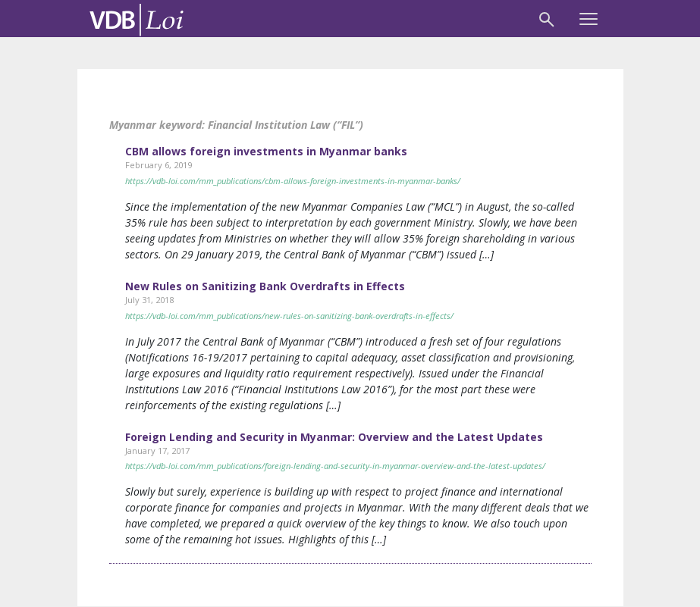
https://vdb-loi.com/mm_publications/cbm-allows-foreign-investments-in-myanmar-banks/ (293, 181)
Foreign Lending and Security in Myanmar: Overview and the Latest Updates (334, 437)
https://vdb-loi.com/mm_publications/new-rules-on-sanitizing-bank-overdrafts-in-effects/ (289, 316)
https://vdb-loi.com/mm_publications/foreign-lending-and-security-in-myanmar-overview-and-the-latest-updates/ (335, 466)
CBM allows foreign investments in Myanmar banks (266, 151)
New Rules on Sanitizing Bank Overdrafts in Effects (265, 286)
